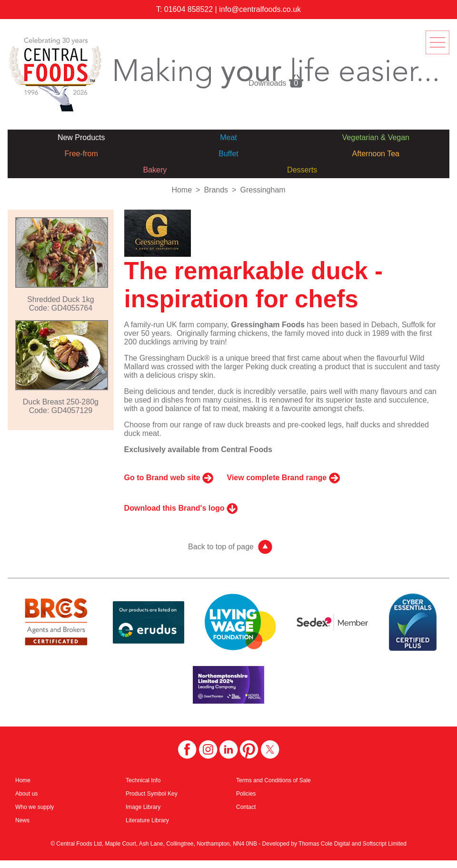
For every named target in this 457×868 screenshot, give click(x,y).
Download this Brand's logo (174, 508)
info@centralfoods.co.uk (260, 9)
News (22, 820)
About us (26, 794)
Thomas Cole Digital (324, 844)
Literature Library (147, 820)
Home (182, 190)
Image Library (143, 807)
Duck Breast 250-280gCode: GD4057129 (61, 406)
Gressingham (263, 190)
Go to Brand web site (162, 478)
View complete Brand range (277, 478)
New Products (81, 137)
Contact (246, 807)
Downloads (276, 81)
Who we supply (35, 807)
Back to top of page (221, 547)
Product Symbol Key (152, 794)
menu (437, 42)
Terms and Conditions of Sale (273, 780)
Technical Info (143, 780)
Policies (246, 794)
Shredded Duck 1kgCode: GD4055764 (61, 304)
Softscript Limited (385, 844)
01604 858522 (189, 9)
